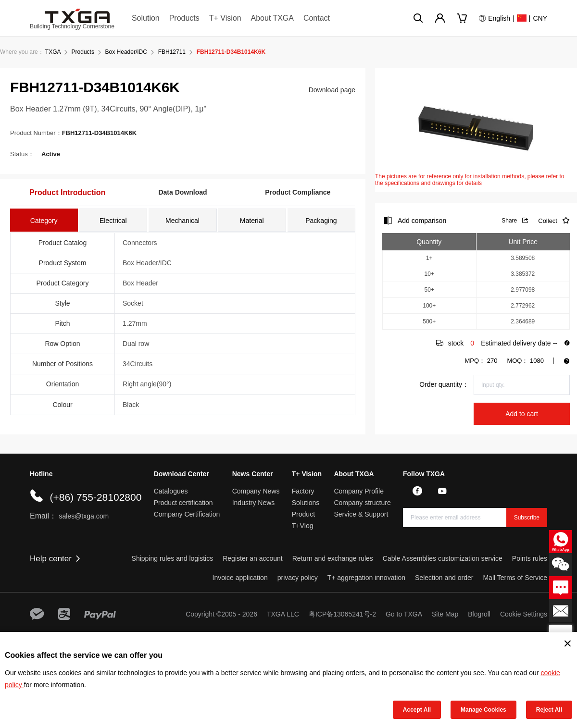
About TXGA (272, 18)
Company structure (362, 503)
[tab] (44, 220)
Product (303, 514)
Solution (146, 18)
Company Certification (187, 514)
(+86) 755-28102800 (95, 497)
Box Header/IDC (126, 52)
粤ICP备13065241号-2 (342, 614)
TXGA (53, 52)
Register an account (253, 558)
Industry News (254, 503)
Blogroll (479, 614)
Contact (317, 18)
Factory (303, 491)
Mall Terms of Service (515, 578)
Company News (256, 491)
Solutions (306, 503)
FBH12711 (172, 52)
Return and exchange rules (333, 558)
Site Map (445, 614)
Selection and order (444, 578)
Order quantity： (444, 384)
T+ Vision (225, 18)
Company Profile (359, 491)
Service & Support (361, 514)
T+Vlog (303, 526)
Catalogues (171, 491)
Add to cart (522, 414)
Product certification (183, 503)
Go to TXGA (404, 614)
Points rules (530, 558)
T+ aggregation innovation (366, 578)
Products (184, 18)
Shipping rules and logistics (173, 558)
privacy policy (298, 578)
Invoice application (240, 578)
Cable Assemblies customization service (443, 558)
